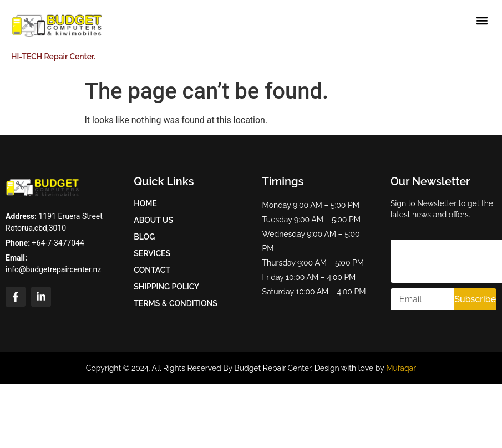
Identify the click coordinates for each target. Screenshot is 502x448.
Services (152, 253)
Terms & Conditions (176, 303)
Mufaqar (401, 368)
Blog (144, 237)
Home (145, 203)
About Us (153, 220)
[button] (482, 20)
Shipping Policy (166, 287)
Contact (152, 270)
